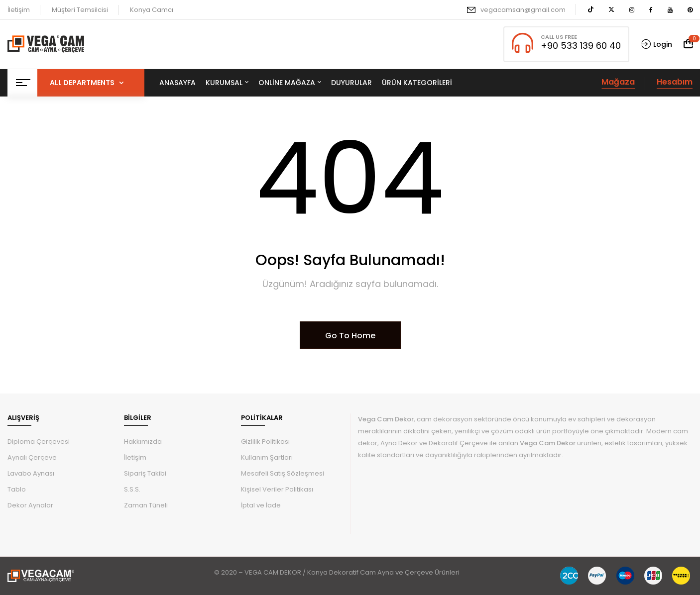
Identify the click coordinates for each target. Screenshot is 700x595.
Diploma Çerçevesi (39, 442)
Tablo (17, 489)
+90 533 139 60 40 (581, 46)
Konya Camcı (152, 10)
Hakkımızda (143, 442)
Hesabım (675, 82)
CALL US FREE (559, 37)
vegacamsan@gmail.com (523, 10)
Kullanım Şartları (267, 457)
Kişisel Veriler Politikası (277, 489)
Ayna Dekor (399, 443)
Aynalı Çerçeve (32, 457)
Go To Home (350, 336)
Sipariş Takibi (145, 473)
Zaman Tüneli (146, 505)
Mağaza (618, 82)
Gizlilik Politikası (265, 442)
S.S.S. (132, 489)
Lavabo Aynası (31, 473)
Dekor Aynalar (30, 505)
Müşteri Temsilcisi (80, 10)
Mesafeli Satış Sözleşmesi (283, 473)
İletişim (19, 10)
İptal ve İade (261, 505)
